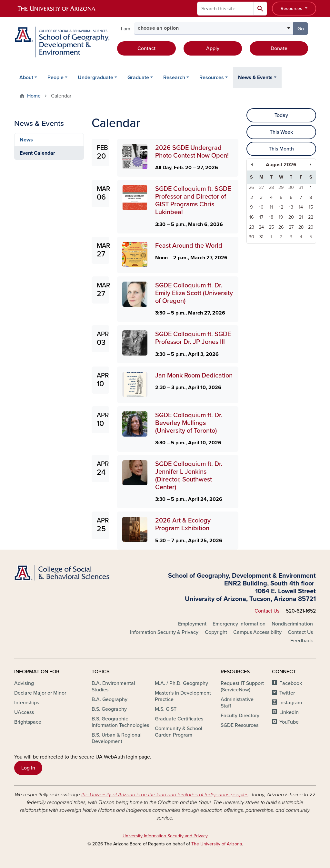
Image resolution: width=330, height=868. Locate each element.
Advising (24, 683)
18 (271, 217)
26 (251, 187)
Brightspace (28, 722)
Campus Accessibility (257, 632)
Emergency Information (239, 624)
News (26, 140)
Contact (146, 48)
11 (271, 207)
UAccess (24, 712)
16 (252, 217)
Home (34, 96)
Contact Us (267, 611)
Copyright (216, 632)
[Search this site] (225, 9)
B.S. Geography (109, 709)
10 (261, 207)
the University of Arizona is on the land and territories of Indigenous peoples (165, 795)
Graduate (138, 77)
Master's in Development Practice (183, 696)
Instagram (291, 703)
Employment (192, 624)
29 (281, 187)
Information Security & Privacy (164, 632)
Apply (213, 48)
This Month (281, 149)
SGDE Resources (240, 725)
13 (291, 207)
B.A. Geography (110, 699)
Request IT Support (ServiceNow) (242, 687)
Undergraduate (95, 77)
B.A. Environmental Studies (113, 687)
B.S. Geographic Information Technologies (120, 722)
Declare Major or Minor (40, 693)
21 (301, 217)
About (26, 77)
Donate (279, 48)
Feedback (302, 641)
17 (261, 217)
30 (291, 187)
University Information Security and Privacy (165, 836)
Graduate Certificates (179, 719)
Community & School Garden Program (179, 732)
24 (261, 227)
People (55, 77)
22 (311, 217)
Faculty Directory (240, 716)
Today (281, 115)
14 (301, 207)
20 (291, 217)
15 (311, 207)
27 (261, 187)
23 (252, 227)
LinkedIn (289, 712)
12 (281, 207)
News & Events (255, 77)
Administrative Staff (237, 703)
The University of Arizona (217, 844)
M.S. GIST (166, 709)
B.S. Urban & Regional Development (117, 738)
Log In (28, 768)
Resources (292, 9)
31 (301, 187)
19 (281, 217)
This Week (281, 132)
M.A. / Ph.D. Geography (181, 683)
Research (174, 77)
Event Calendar (37, 153)
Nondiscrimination (292, 624)
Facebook (291, 683)
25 (271, 227)
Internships (27, 703)
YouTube (289, 722)
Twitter (287, 693)
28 (271, 187)
